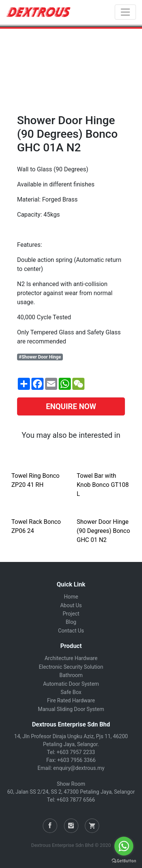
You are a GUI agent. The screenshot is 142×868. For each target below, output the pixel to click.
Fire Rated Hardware (71, 700)
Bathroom (71, 675)
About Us (71, 605)
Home (71, 597)
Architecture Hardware (71, 658)
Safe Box (71, 692)
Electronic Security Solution (71, 667)
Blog (71, 622)
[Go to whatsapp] (124, 846)
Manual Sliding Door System (71, 709)
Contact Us (71, 631)
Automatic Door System (71, 684)
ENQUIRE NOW (71, 406)
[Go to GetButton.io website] (124, 860)
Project (71, 614)
